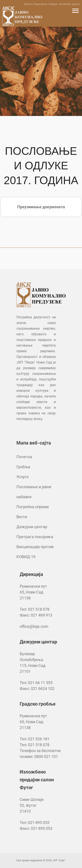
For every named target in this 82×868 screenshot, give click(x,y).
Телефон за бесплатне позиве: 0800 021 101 (40, 754)
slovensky (65, 4)
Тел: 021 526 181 (35, 739)
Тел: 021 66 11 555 (36, 683)
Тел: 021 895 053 (35, 823)
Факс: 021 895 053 (36, 828)
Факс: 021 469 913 (36, 615)
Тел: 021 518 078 (35, 609)
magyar (53, 4)
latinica (28, 4)
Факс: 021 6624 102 (37, 689)
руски (76, 4)
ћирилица (41, 4)
